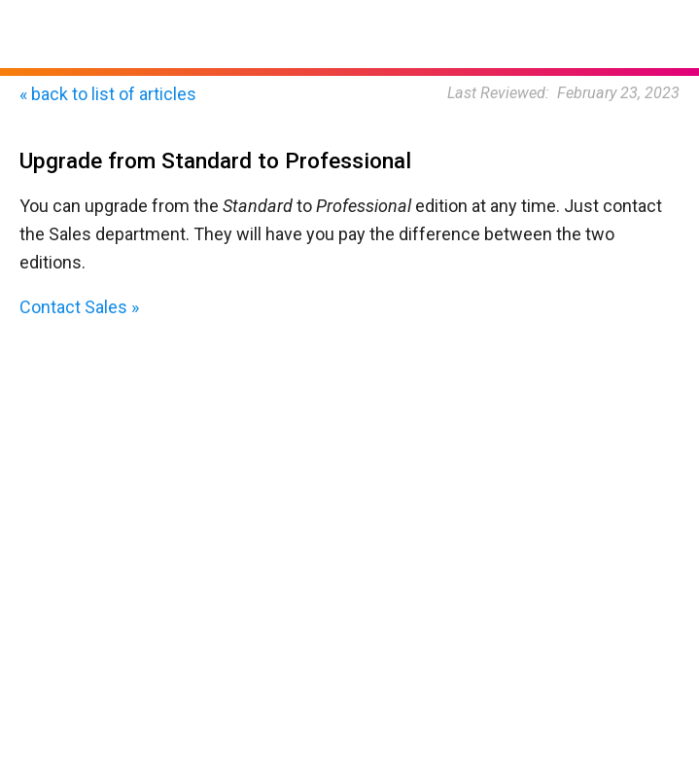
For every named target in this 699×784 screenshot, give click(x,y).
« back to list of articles (108, 94)
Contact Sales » (79, 307)
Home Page (57, 9)
